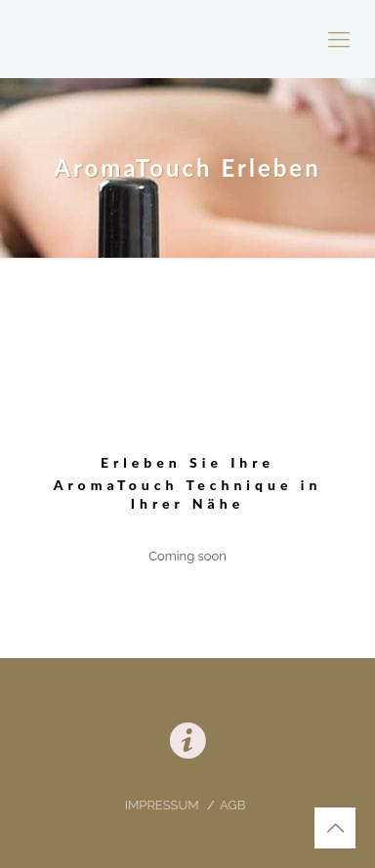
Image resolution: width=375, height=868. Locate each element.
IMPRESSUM (164, 805)
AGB (232, 805)
